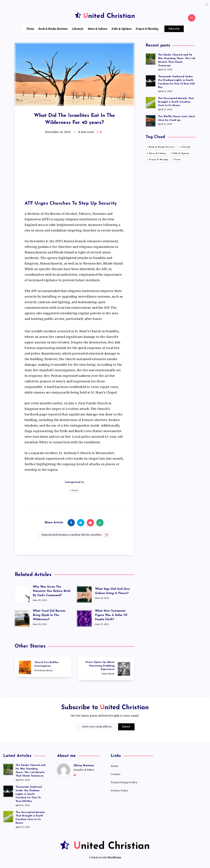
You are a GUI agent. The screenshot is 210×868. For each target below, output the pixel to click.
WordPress (114, 858)
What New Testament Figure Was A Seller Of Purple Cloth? (111, 615)
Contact (116, 774)
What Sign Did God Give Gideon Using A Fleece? (112, 591)
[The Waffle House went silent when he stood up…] (151, 120)
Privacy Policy (119, 791)
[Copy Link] (74, 535)
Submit (126, 727)
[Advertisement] (74, 165)
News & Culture (98, 29)
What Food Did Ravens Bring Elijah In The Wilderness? (49, 615)
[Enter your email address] (97, 727)
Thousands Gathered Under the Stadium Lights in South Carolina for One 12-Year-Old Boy (29, 794)
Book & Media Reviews (53, 29)
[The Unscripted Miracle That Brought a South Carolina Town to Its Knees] (151, 102)
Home (114, 766)
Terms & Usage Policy (124, 782)
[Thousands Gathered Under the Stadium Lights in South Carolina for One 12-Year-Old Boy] (151, 80)
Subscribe (174, 29)
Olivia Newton (84, 766)
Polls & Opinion (121, 29)
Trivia (30, 29)
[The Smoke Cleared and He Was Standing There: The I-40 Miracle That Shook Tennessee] (151, 59)
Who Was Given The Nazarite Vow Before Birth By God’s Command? (52, 591)
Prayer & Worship (147, 29)
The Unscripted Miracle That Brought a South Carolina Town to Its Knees (176, 102)
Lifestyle (78, 29)
